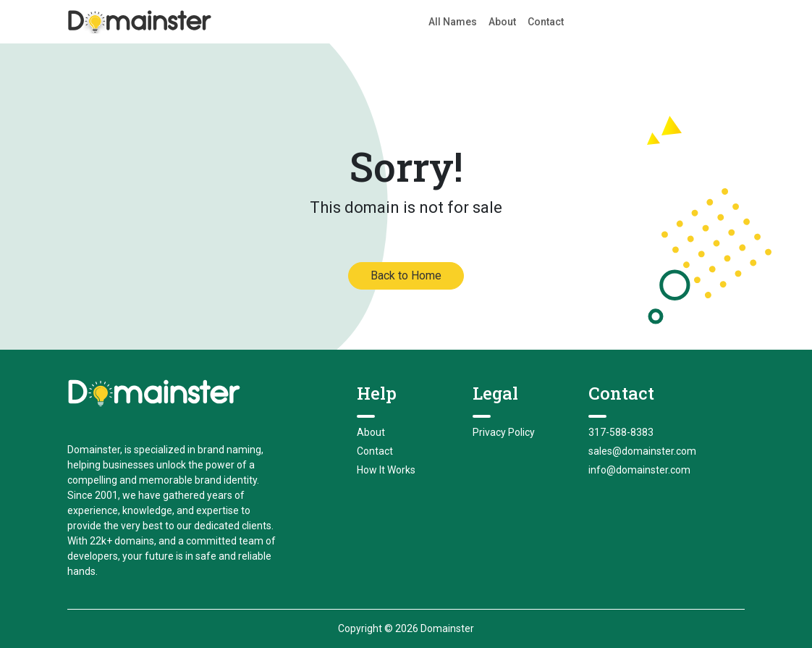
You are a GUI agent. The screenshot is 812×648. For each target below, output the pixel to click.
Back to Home (406, 275)
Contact (546, 22)
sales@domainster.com (642, 451)
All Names (453, 22)
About (502, 22)
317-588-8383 (621, 432)
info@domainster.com (639, 470)
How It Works (386, 470)
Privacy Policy (504, 432)
